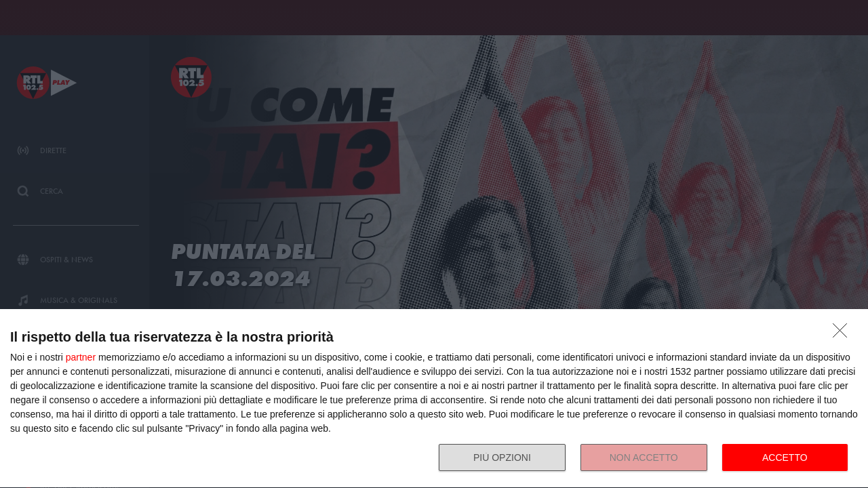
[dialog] (434, 399)
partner (81, 357)
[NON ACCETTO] (844, 334)
